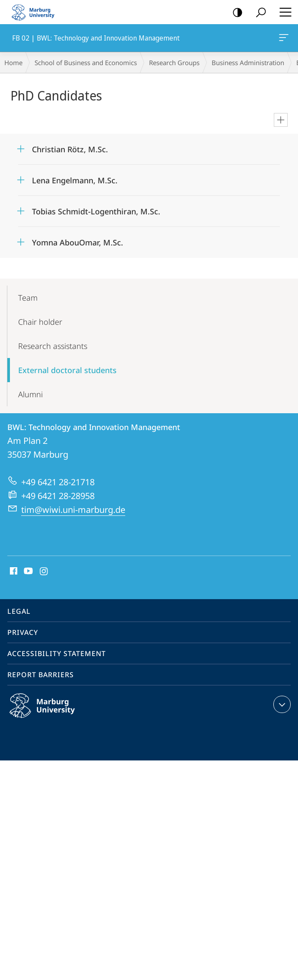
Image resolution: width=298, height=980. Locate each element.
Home (13, 63)
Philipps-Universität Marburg (51, 713)
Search (258, 13)
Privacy (23, 632)
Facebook (13, 572)
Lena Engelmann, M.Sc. (75, 180)
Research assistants (53, 346)
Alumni (30, 394)
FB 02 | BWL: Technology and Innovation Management (283, 39)
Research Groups (174, 63)
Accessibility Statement (57, 653)
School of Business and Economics (86, 63)
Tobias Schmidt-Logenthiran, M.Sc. (96, 211)
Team (28, 298)
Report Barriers (41, 675)
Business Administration (248, 63)
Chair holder (40, 322)
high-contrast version (235, 13)
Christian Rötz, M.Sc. (70, 149)
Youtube (27, 572)
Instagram (44, 572)
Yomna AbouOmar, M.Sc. (78, 242)
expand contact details (281, 704)
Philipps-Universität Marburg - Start (37, 12)
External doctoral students (67, 370)
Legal (19, 611)
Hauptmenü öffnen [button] (283, 12)
